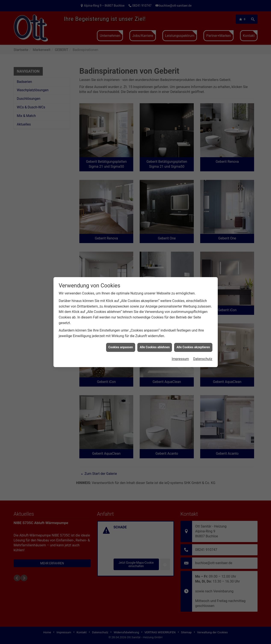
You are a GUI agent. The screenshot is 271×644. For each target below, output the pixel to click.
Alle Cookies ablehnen (155, 346)
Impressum (180, 358)
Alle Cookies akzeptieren (193, 346)
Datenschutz (203, 358)
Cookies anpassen (121, 346)
